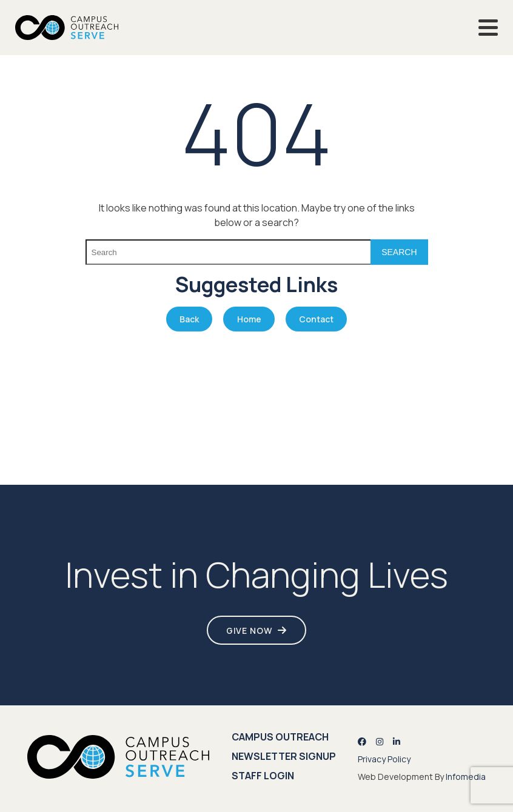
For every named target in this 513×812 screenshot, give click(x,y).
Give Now (249, 631)
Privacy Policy (384, 759)
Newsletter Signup (284, 756)
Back (189, 319)
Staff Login (263, 776)
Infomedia (466, 777)
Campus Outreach (280, 737)
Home (249, 319)
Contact (316, 319)
